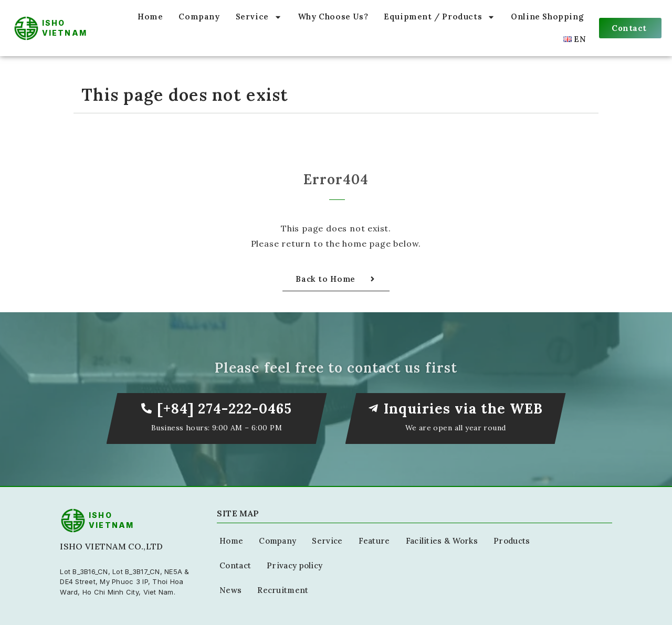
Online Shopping (547, 17)
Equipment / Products (439, 17)
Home (150, 17)
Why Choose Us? (333, 17)
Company (199, 17)
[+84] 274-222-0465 (224, 409)
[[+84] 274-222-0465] (146, 408)
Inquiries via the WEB (464, 409)
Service (259, 17)
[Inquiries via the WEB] (373, 408)
